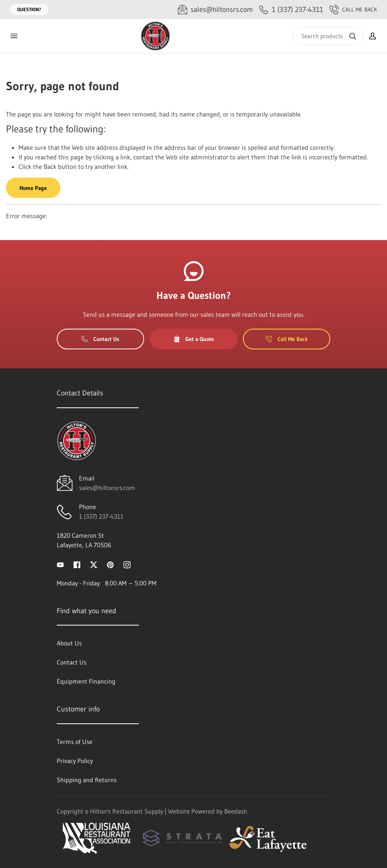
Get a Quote (194, 339)
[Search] (328, 36)
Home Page (33, 188)
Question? (29, 9)
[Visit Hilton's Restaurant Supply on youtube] (60, 564)
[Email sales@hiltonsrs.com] (215, 10)
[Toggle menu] (14, 36)
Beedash (236, 811)
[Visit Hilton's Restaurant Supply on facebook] (77, 564)
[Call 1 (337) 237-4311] (291, 10)
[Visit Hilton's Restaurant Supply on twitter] (94, 564)
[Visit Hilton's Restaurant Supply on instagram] (127, 564)
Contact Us (100, 339)
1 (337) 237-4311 (101, 516)
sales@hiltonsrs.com (107, 488)
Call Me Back (353, 10)
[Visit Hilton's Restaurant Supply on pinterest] (110, 564)
